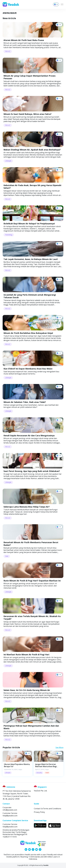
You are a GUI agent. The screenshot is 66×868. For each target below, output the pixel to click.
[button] (17, 764)
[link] (26, 849)
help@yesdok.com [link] (10, 816)
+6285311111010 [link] (10, 837)
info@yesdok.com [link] (10, 810)
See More (59, 747)
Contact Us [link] (38, 809)
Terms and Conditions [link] (52, 809)
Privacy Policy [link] (39, 812)
